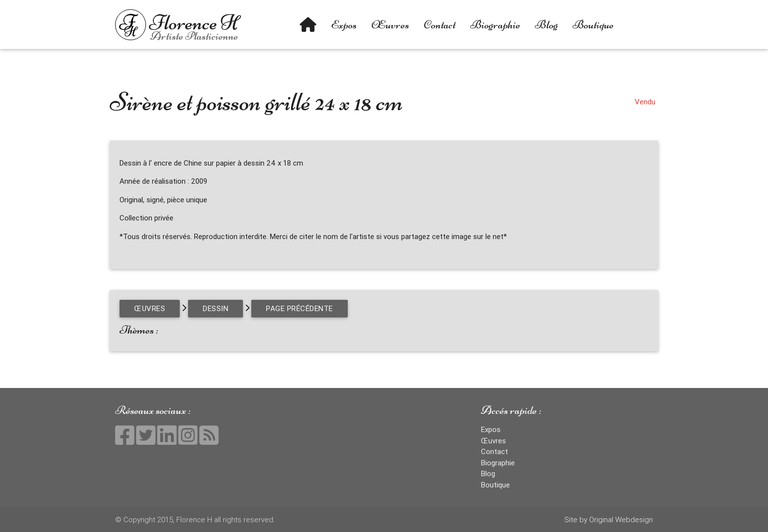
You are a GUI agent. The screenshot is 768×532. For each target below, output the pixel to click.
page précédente (300, 308)
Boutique (593, 24)
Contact (440, 24)
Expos (344, 24)
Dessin (216, 308)
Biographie (495, 24)
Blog (546, 24)
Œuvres (390, 24)
